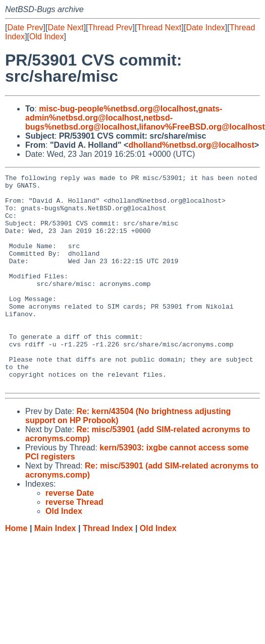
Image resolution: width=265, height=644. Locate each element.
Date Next (65, 27)
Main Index (55, 571)
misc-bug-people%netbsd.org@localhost (117, 109)
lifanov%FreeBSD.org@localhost (202, 127)
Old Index (46, 37)
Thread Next (159, 27)
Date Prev (25, 27)
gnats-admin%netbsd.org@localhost (124, 113)
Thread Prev (111, 27)
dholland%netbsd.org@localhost (191, 145)
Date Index (205, 27)
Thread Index (108, 571)
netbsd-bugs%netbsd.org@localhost (99, 122)
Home (16, 571)
